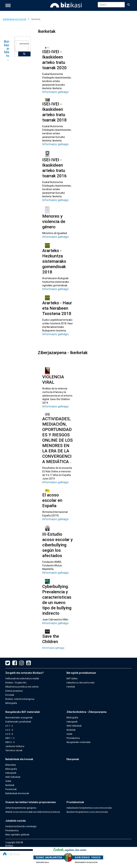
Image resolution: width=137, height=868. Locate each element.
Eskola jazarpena (14, 691)
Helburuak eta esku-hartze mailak (22, 678)
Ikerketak (71, 730)
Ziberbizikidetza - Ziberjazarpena (87, 712)
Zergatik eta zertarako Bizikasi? (25, 673)
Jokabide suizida (16, 821)
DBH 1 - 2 (10, 738)
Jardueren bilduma (15, 746)
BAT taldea (72, 678)
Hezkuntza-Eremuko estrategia (21, 826)
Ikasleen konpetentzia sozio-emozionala (87, 812)
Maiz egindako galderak (17, 835)
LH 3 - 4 (9, 730)
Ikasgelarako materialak (78, 742)
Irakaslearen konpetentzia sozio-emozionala (89, 808)
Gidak (69, 734)
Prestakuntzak (75, 802)
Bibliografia (11, 703)
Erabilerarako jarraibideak (18, 722)
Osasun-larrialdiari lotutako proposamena (31, 802)
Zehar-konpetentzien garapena (21, 808)
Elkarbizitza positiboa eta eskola (22, 687)
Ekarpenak (73, 759)
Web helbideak (74, 726)
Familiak (71, 687)
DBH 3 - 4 (10, 742)
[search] (25, 44)
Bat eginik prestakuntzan (81, 673)
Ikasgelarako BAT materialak (23, 712)
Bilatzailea (11, 765)
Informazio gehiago (55, 92)
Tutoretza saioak (14, 750)
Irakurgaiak (72, 722)
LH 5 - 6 (9, 734)
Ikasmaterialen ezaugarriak (19, 718)
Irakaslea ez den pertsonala (80, 683)
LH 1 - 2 (9, 726)
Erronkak (10, 695)
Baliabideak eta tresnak (19, 759)
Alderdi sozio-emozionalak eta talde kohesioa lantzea (33, 812)
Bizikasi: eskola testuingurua (20, 699)
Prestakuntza (73, 738)
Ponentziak (11, 789)
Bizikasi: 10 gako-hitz (16, 683)
